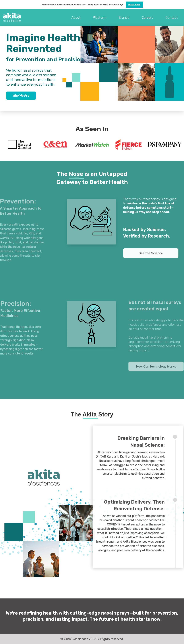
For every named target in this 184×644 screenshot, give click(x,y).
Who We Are (21, 96)
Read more (134, 5)
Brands (124, 18)
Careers (147, 18)
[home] (12, 18)
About (76, 18)
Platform (100, 18)
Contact (172, 18)
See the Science (154, 253)
